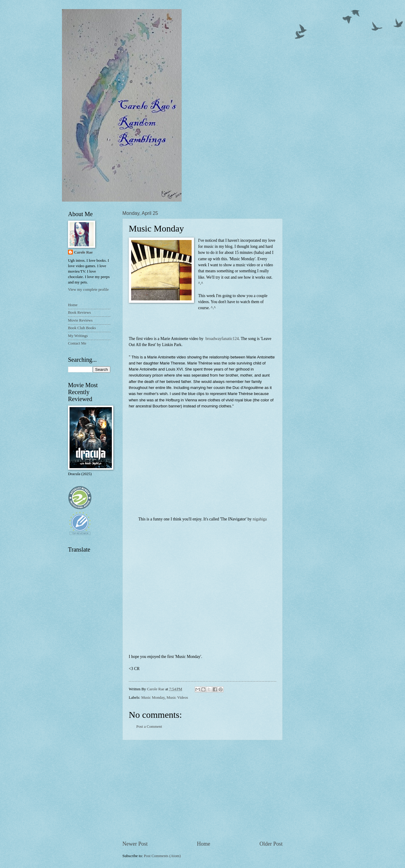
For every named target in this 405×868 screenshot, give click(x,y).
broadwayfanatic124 (222, 339)
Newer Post (135, 844)
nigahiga (260, 519)
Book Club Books (82, 328)
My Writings (78, 336)
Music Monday (153, 698)
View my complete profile (88, 290)
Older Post (271, 844)
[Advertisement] (202, 790)
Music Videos (177, 698)
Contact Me (77, 343)
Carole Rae (83, 252)
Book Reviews (79, 313)
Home (203, 844)
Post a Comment (149, 727)
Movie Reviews (80, 320)
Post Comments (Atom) (162, 856)
